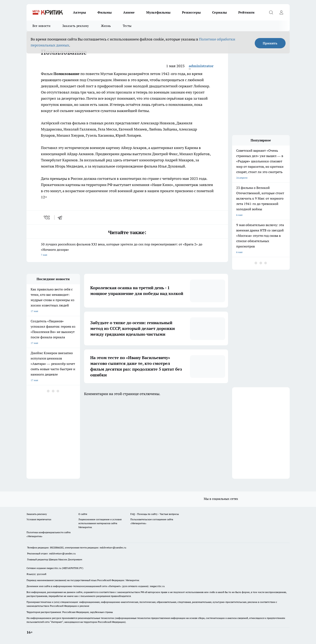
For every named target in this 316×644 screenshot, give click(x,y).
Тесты (127, 26)
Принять (270, 43)
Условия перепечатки (39, 519)
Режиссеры (191, 12)
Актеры (79, 12)
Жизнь (106, 26)
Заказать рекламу (76, 26)
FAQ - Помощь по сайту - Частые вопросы (155, 514)
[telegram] (61, 217)
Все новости (41, 26)
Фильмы (105, 12)
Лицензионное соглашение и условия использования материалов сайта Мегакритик (100, 523)
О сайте (83, 514)
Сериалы (219, 12)
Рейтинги (246, 12)
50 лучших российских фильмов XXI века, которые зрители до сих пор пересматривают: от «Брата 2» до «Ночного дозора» (127, 250)
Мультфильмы (158, 12)
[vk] (47, 217)
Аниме (129, 12)
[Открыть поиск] (271, 12)
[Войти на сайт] (281, 12)
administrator (201, 66)
